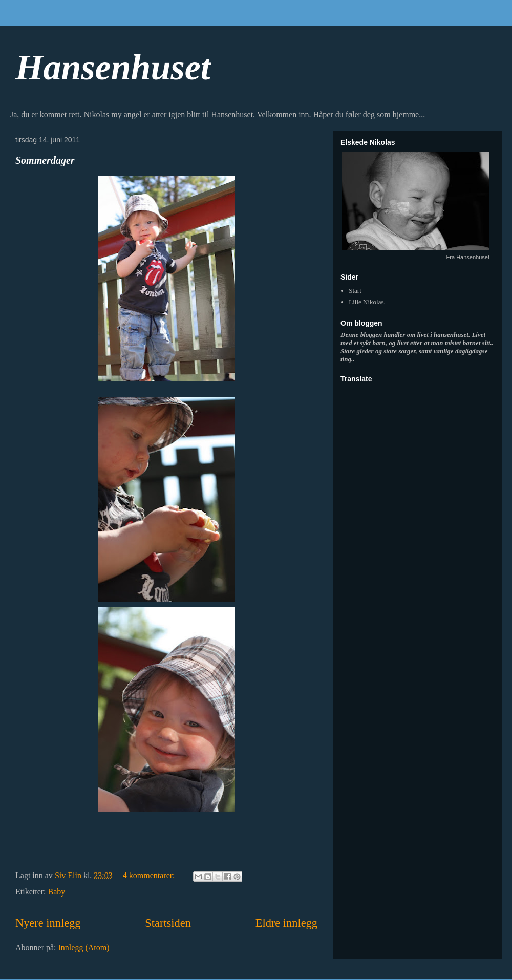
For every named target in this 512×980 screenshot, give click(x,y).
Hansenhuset (113, 67)
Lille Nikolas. (367, 302)
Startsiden (168, 923)
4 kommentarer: (150, 875)
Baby (57, 892)
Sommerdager (45, 160)
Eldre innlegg (286, 923)
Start (355, 291)
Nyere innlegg (48, 923)
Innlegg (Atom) (84, 947)
